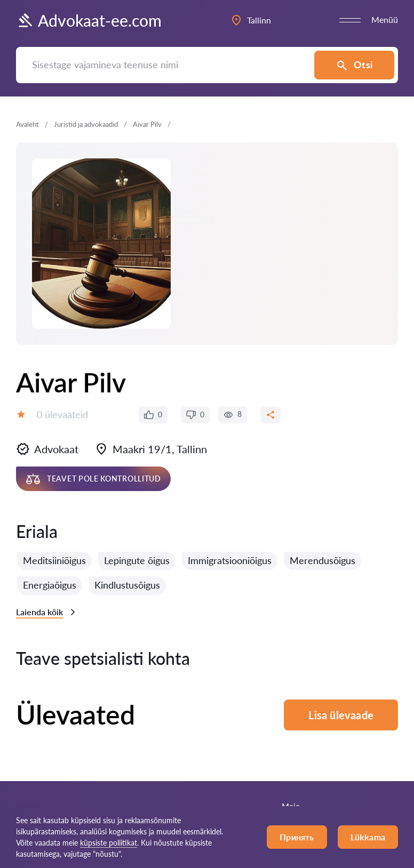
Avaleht (27, 124)
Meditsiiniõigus (54, 560)
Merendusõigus (323, 560)
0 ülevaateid (62, 414)
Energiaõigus (50, 585)
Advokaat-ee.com (89, 20)
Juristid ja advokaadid (86, 124)
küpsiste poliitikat (109, 843)
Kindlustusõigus (127, 585)
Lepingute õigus (137, 560)
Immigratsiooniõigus (230, 560)
